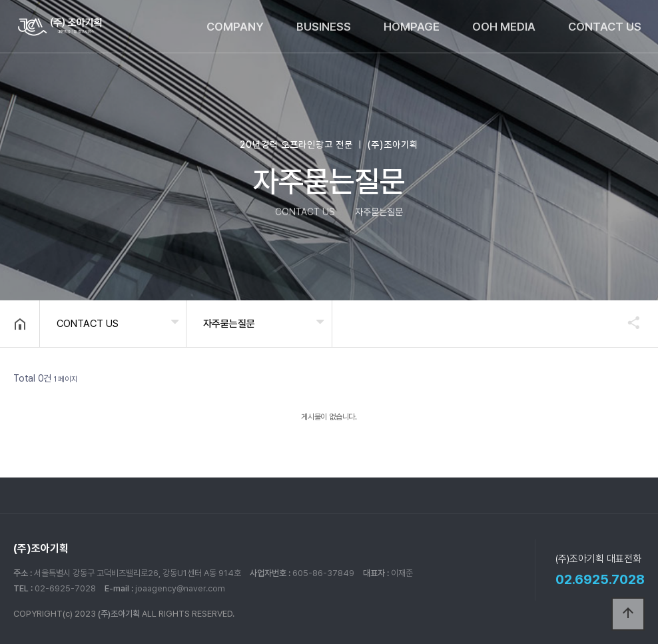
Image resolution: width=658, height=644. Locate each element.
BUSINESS (324, 27)
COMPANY (235, 27)
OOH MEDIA (504, 27)
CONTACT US (605, 27)
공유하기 (627, 322)
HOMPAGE (412, 27)
